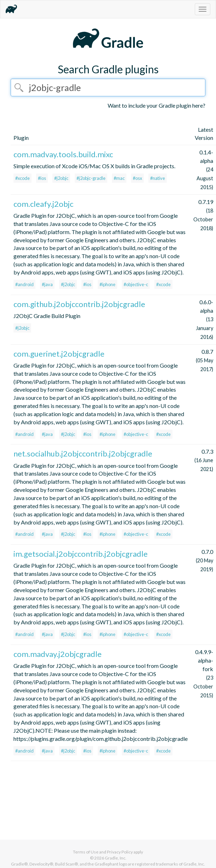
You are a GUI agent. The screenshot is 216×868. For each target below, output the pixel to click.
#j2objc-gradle (91, 178)
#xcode (22, 178)
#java (47, 284)
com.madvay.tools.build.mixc (63, 154)
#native (158, 178)
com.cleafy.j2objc (43, 204)
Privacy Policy (120, 852)
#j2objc (61, 178)
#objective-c (136, 284)
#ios (42, 178)
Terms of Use (86, 852)
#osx (137, 178)
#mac (119, 178)
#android (24, 284)
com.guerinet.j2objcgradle (59, 354)
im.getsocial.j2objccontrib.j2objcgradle (81, 554)
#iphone (107, 284)
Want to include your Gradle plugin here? (157, 105)
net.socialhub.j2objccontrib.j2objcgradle (83, 453)
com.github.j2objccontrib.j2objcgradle (79, 304)
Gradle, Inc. (116, 858)
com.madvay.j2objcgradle (58, 654)
